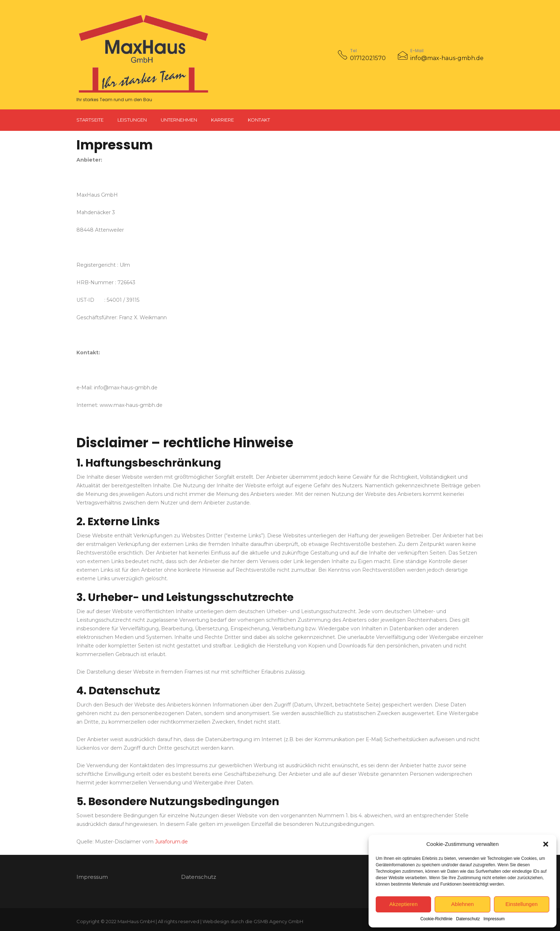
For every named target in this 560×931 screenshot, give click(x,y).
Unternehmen (179, 120)
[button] (546, 844)
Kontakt (259, 120)
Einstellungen (521, 904)
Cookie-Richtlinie (436, 919)
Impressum (494, 919)
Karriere (222, 120)
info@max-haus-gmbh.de (447, 58)
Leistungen (132, 120)
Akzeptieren (403, 904)
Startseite (90, 120)
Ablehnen (462, 904)
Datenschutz (468, 919)
